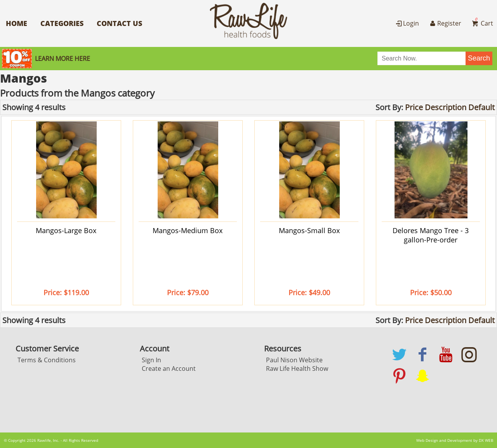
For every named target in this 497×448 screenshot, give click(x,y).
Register (445, 23)
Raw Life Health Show (297, 368)
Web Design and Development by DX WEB (455, 440)
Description (446, 107)
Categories (62, 23)
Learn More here (63, 59)
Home (17, 23)
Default (481, 107)
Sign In (151, 360)
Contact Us (119, 23)
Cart (482, 23)
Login (407, 23)
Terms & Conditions (47, 360)
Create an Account (169, 368)
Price (414, 107)
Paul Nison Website (294, 360)
